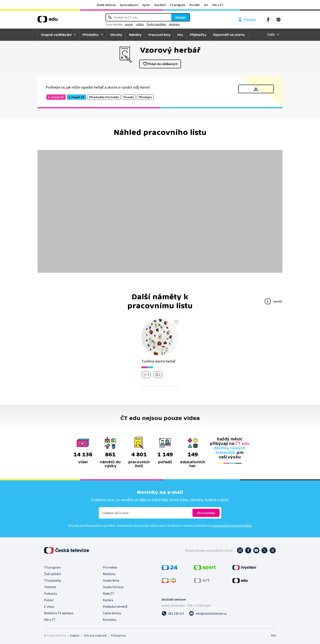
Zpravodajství (129, 5)
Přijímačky (198, 35)
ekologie (174, 24)
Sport (146, 5)
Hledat (180, 17)
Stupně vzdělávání (56, 35)
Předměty (91, 35)
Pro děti (195, 5)
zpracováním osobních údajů (232, 525)
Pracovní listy (159, 35)
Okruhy (116, 35)
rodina (140, 24)
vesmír (129, 24)
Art (206, 5)
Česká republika (156, 24)
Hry (180, 35)
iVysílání (160, 5)
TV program (177, 5)
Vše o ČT (218, 5)
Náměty (135, 35)
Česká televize (106, 5)
